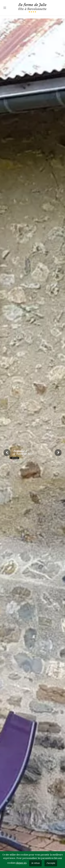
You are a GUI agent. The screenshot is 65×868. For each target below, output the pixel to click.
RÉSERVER (15, 458)
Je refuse (35, 863)
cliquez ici (21, 863)
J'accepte (51, 863)
